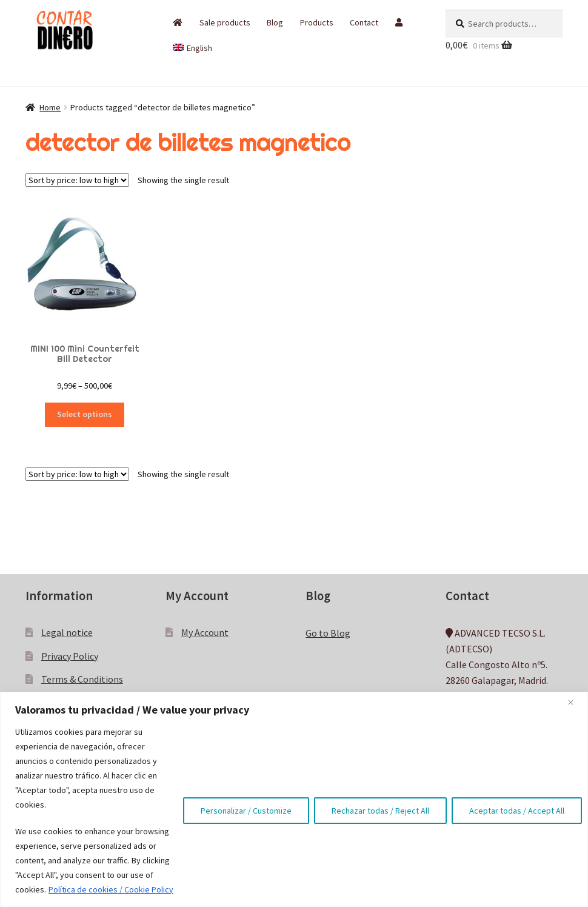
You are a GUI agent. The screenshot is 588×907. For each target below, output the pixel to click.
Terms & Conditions (82, 679)
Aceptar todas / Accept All (517, 811)
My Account (205, 632)
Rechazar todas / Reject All (380, 811)
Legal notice (67, 632)
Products (317, 22)
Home (50, 107)
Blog (275, 22)
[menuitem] (192, 48)
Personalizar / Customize (246, 811)
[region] (294, 799)
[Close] (575, 702)
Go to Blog (328, 633)
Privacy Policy (70, 656)
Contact (364, 22)
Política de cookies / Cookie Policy (111, 889)
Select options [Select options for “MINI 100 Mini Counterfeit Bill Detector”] (85, 414)
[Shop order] (77, 180)
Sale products (225, 22)
